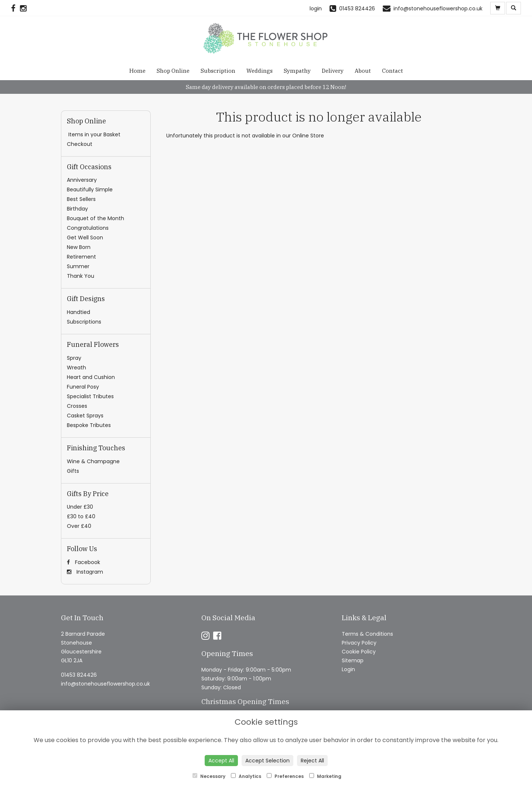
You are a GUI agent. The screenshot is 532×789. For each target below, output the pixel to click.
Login (348, 669)
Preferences (285, 776)
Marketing (325, 776)
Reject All (312, 761)
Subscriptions (84, 322)
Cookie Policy (359, 652)
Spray (74, 358)
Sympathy (297, 71)
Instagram (85, 572)
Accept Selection (267, 761)
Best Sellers (81, 199)
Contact (393, 71)
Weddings (260, 71)
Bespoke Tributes (89, 425)
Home (137, 71)
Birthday (77, 209)
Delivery (333, 71)
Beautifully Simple (90, 189)
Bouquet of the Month (96, 218)
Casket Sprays (85, 416)
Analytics (246, 776)
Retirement (81, 257)
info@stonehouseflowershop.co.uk (105, 684)
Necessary (209, 776)
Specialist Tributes (90, 396)
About (363, 71)
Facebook (83, 562)
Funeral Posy (83, 387)
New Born (79, 247)
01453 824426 (79, 675)
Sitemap (353, 660)
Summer (78, 266)
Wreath (76, 368)
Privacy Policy (359, 643)
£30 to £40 (81, 516)
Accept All (221, 761)
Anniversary (82, 180)
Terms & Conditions (367, 634)
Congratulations (88, 228)
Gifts (73, 471)
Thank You (81, 276)
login (316, 8)
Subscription (218, 71)
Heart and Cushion (91, 377)
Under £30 (80, 507)
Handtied (79, 312)
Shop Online (173, 71)
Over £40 (79, 526)
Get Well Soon (85, 238)
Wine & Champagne (93, 461)
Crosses (77, 406)
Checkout (80, 144)
